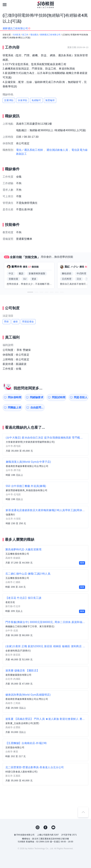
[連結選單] (5, 5)
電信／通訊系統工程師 (30, 150)
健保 (16, 322)
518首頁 (17, 35)
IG (38, 827)
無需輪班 (50, 100)
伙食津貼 (23, 100)
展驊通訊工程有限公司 (50, 35)
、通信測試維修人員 (56, 150)
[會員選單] (86, 5)
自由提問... (37, 408)
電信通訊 (34, 35)
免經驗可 (36, 100)
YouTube (53, 827)
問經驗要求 (37, 397)
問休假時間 (15, 397)
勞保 (6, 322)
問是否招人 (81, 397)
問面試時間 (59, 397)
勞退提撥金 (28, 322)
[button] (30, 292)
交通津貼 (9, 100)
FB (45, 827)
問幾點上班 (15, 408)
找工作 (25, 35)
